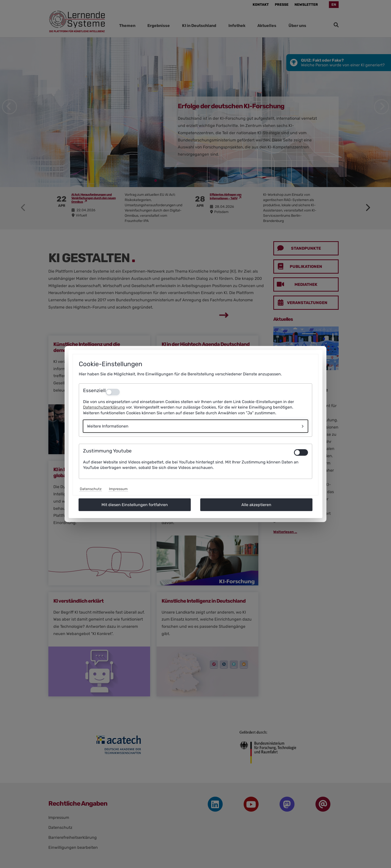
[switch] (301, 452)
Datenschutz (91, 489)
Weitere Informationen (108, 426)
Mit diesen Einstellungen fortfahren (135, 505)
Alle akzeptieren (256, 505)
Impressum (118, 489)
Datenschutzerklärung (104, 407)
